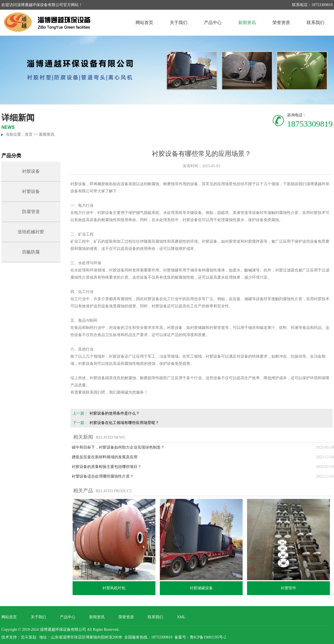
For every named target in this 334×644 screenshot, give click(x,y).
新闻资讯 (247, 23)
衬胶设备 (31, 171)
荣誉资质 (281, 23)
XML (181, 617)
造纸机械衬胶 (31, 232)
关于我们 (179, 23)
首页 (29, 134)
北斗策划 (28, 637)
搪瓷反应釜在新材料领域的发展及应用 (105, 457)
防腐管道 (31, 212)
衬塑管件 (288, 588)
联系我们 (316, 23)
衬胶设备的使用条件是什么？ (115, 413)
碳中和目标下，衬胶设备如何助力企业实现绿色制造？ (118, 447)
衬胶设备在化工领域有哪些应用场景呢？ (124, 423)
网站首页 (144, 23)
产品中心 (213, 23)
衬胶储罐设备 (201, 588)
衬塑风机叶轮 (114, 588)
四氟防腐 (31, 252)
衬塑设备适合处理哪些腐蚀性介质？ (103, 476)
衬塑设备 (31, 191)
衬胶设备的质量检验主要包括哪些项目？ (107, 467)
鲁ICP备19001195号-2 (208, 637)
